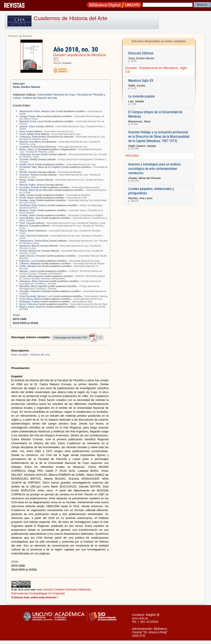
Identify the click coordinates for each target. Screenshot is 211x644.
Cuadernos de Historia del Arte (71, 18)
